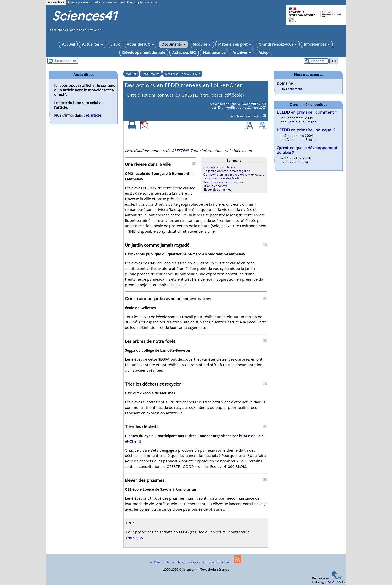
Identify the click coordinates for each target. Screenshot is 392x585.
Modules (202, 44)
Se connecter (66, 61)
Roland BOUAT (298, 162)
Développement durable (144, 53)
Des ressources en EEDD (182, 74)
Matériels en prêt (235, 44)
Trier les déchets (215, 186)
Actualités (93, 44)
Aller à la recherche (109, 2)
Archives (242, 53)
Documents (174, 44)
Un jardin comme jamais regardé (227, 171)
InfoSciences (317, 44)
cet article (92, 115)
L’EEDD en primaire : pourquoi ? (306, 130)
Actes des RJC (141, 44)
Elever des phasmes (217, 190)
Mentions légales (187, 562)
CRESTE (178, 151)
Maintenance (214, 53)
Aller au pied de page (142, 2)
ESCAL (331, 582)
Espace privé (214, 562)
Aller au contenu (80, 2)
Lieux (115, 44)
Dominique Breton (249, 116)
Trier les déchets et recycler (223, 182)
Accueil (68, 44)
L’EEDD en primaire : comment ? (307, 112)
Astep (264, 53)
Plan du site (161, 562)
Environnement (291, 89)
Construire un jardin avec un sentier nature (234, 175)
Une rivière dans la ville (220, 167)
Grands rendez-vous (278, 44)
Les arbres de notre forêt (221, 178)
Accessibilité (56, 2)
